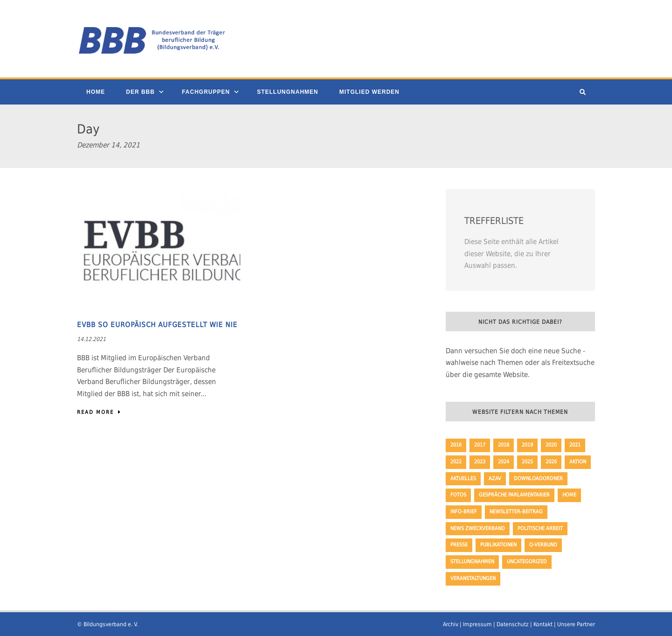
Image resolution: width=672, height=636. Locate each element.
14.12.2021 (91, 339)
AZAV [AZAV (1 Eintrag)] (495, 479)
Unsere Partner (576, 624)
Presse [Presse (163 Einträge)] (459, 545)
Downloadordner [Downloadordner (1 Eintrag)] (538, 479)
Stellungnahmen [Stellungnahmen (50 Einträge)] (472, 562)
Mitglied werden (369, 92)
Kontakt (543, 624)
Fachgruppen (206, 92)
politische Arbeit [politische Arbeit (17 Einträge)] (540, 528)
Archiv (451, 624)
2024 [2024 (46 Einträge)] (504, 462)
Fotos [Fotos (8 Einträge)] (458, 495)
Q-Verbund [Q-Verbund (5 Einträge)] (543, 545)
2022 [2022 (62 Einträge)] (456, 462)
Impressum (477, 624)
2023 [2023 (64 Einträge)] (480, 462)
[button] (21, 615)
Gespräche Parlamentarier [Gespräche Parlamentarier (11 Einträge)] (514, 495)
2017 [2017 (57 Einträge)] (480, 445)
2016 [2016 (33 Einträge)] (456, 445)
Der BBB (140, 92)
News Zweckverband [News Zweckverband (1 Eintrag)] (478, 528)
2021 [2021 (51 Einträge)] (575, 445)
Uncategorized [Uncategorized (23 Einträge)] (527, 562)
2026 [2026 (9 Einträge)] (551, 462)
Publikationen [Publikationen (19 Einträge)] (498, 545)
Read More (99, 412)
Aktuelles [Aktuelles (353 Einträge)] (463, 479)
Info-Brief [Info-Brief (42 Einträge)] (464, 512)
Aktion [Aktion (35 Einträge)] (578, 462)
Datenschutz (513, 624)
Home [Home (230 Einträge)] (569, 495)
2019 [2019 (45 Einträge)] (527, 445)
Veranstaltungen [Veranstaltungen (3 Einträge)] (473, 578)
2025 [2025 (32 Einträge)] (527, 462)
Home (96, 92)
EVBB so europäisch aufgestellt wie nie (157, 325)
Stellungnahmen (288, 92)
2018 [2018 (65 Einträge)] (504, 445)
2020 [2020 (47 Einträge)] (551, 445)
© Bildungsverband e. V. (107, 624)
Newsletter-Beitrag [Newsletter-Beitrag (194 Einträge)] (516, 512)
